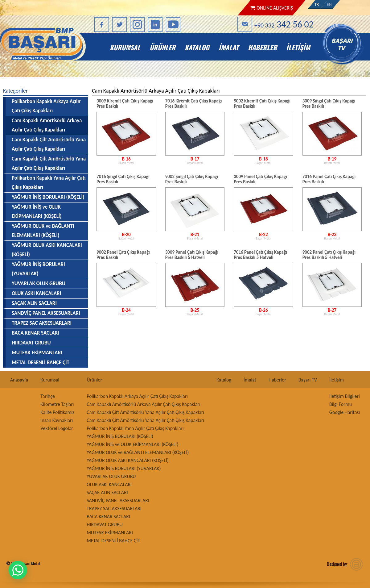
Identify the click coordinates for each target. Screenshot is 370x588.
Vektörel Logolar (57, 428)
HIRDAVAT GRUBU (31, 343)
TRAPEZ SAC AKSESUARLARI (42, 323)
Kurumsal (125, 47)
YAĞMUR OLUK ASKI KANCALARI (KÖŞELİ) (47, 250)
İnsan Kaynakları (57, 420)
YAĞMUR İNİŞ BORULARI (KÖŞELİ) (48, 197)
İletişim (298, 47)
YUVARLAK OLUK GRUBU (39, 284)
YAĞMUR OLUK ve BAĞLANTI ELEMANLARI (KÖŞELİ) (43, 231)
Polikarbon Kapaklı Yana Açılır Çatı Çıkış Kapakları (49, 183)
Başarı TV (308, 380)
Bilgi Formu (341, 404)
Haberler (262, 47)
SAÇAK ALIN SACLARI (34, 303)
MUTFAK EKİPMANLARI (37, 353)
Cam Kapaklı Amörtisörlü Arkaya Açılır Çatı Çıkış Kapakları (144, 404)
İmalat (229, 47)
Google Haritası (345, 412)
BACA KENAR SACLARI (35, 333)
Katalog (197, 47)
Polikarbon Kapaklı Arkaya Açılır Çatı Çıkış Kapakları (46, 106)
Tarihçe (48, 396)
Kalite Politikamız (57, 412)
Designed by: (337, 564)
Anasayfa (19, 380)
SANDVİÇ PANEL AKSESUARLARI (46, 313)
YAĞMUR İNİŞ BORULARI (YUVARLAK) (38, 269)
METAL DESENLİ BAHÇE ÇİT (41, 363)
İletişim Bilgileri (345, 396)
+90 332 (284, 24)
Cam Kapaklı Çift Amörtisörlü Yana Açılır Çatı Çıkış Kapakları (49, 144)
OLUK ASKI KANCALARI (36, 293)
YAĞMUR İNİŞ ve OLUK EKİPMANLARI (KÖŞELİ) (37, 212)
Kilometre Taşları (57, 404)
